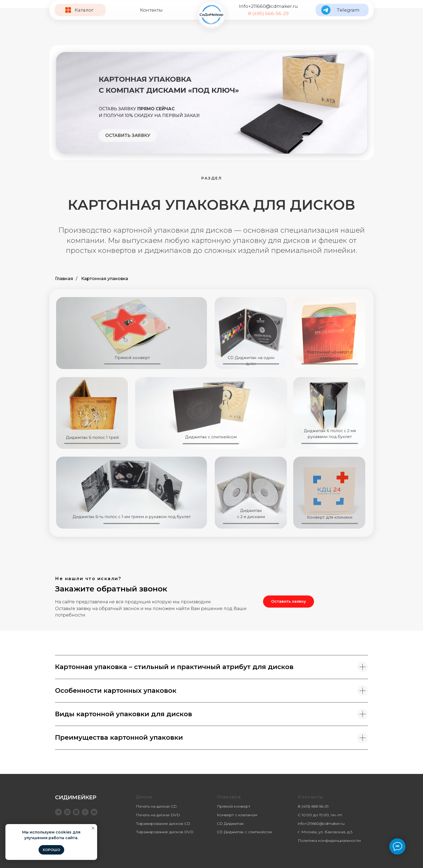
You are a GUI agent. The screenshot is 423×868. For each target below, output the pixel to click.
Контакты (151, 10)
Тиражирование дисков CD (163, 824)
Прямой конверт (234, 806)
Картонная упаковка (105, 279)
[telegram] (58, 812)
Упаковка (229, 797)
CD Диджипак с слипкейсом (244, 832)
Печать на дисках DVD (158, 815)
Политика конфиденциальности (329, 841)
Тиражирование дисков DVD (165, 832)
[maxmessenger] (67, 812)
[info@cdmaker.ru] (94, 812)
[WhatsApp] (76, 812)
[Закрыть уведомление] (93, 828)
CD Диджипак (230, 824)
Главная (64, 279)
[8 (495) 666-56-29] (85, 812)
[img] (211, 14)
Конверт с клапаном (237, 815)
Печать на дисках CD (156, 806)
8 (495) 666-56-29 (268, 13)
